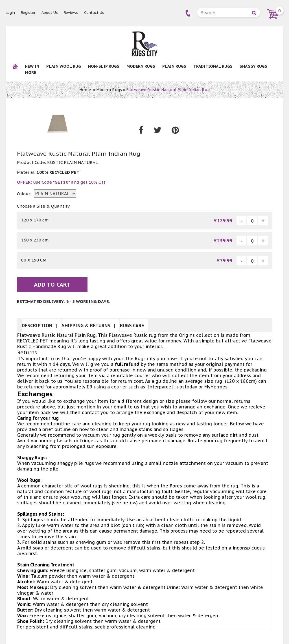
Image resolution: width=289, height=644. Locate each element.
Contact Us (94, 13)
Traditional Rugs (213, 66)
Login (10, 13)
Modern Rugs (141, 66)
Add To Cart (52, 285)
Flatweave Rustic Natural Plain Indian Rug (168, 90)
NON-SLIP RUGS (104, 66)
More (30, 72)
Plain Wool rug (64, 66)
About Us (50, 13)
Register (28, 13)
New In (32, 66)
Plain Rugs (174, 66)
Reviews (71, 13)
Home (85, 90)
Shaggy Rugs (253, 66)
